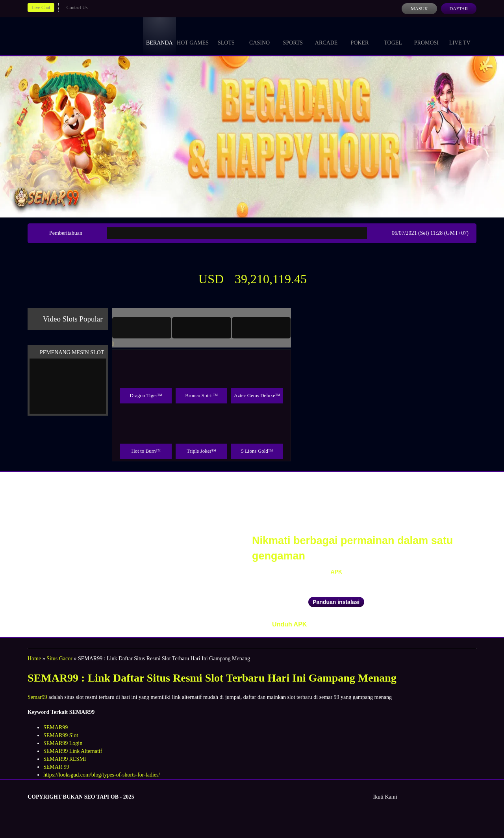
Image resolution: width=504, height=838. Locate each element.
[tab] (142, 328)
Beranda (159, 35)
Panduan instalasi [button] (336, 602)
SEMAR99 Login (63, 743)
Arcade (326, 35)
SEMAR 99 (56, 767)
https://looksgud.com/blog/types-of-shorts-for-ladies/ (102, 775)
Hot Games (193, 35)
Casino (259, 35)
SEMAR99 (56, 727)
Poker (359, 35)
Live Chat (41, 7)
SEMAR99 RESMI (65, 759)
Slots (226, 35)
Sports (293, 35)
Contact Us (77, 7)
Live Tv (460, 35)
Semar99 (37, 697)
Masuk (419, 9)
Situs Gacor (59, 659)
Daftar (459, 9)
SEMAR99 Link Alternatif (73, 751)
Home (34, 659)
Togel (393, 35)
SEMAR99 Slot (61, 735)
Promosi (426, 35)
